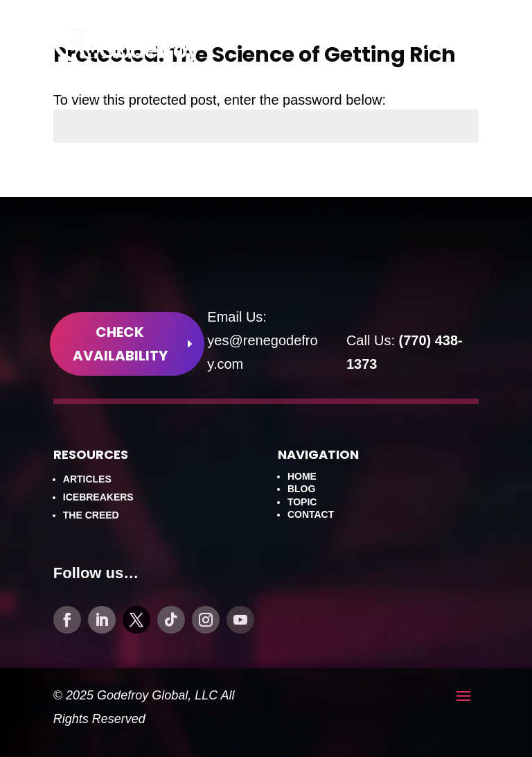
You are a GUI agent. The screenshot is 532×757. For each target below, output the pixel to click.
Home (302, 476)
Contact (311, 514)
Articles (87, 479)
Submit (442, 180)
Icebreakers (98, 497)
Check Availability (120, 344)
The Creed (91, 515)
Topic (302, 502)
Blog (301, 489)
